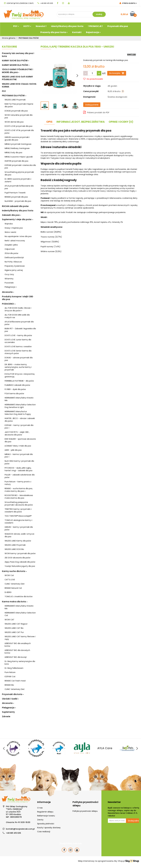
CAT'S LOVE (10, 580)
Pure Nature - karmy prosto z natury (18, 483)
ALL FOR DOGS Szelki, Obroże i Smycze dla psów (18, 309)
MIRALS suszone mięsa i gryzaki (19, 157)
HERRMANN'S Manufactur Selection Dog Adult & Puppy (18, 413)
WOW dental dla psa (14, 122)
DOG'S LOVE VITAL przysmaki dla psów (19, 132)
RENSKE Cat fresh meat (15, 681)
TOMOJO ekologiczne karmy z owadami (18, 521)
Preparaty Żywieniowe (15, 266)
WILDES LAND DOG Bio (14, 549)
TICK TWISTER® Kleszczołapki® (18, 516)
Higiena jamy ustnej (14, 270)
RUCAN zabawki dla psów (15, 206)
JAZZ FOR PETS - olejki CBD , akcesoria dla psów (17, 433)
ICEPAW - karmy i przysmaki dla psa (19, 427)
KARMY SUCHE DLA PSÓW (16, 61)
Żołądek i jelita (11, 245)
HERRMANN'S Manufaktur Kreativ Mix (19, 399)
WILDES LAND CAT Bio (14, 628)
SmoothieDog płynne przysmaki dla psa (19, 173)
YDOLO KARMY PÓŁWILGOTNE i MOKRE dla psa (17, 71)
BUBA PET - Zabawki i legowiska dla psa (20, 330)
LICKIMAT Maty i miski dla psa (18, 446)
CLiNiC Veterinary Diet (15, 584)
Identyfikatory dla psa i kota (67, 26)
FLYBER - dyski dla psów (15, 389)
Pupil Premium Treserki (15, 193)
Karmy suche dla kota (14, 571)
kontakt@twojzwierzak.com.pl (19, 3)
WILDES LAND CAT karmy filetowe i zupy (20, 638)
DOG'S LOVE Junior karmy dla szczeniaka (18, 341)
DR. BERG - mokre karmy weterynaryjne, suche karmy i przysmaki (18, 367)
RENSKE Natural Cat (13, 588)
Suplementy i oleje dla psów (18, 219)
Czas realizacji (44, 832)
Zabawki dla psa (12, 215)
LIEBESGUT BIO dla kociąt (16, 657)
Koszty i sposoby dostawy (49, 828)
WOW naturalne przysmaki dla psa (19, 116)
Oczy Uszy (9, 274)
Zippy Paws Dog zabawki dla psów (20, 562)
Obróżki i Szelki (10, 699)
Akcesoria (8, 292)
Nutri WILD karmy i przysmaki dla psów (19, 462)
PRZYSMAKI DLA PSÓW (14, 96)
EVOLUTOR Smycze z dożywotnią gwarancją (20, 375)
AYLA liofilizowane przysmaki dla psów (19, 323)
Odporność (10, 249)
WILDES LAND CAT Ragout (16, 624)
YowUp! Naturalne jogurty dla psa (20, 566)
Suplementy (8, 712)
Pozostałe (9, 283)
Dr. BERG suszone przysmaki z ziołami (18, 180)
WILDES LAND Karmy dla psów (18, 541)
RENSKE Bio (9, 685)
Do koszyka (117, 73)
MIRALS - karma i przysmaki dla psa (19, 456)
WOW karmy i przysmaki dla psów (20, 553)
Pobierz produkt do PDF (96, 112)
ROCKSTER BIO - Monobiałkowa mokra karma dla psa (19, 497)
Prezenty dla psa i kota (54, 32)
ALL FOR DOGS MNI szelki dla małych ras (17, 316)
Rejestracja (93, 32)
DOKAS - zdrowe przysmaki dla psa (19, 359)
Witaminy (9, 279)
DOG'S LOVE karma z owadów (18, 347)
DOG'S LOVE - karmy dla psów (18, 335)
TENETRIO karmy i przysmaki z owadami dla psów (18, 510)
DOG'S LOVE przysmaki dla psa (18, 126)
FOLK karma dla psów (14, 394)
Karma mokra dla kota (15, 602)
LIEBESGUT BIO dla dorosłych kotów (17, 652)
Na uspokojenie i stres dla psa (18, 236)
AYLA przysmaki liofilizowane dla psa (19, 187)
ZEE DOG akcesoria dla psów (17, 558)
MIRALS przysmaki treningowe (18, 144)
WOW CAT (9, 620)
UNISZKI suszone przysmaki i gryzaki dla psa (17, 139)
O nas (40, 808)
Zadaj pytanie (92, 105)
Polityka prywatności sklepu (85, 811)
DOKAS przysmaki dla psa (16, 111)
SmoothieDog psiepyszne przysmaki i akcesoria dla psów (19, 504)
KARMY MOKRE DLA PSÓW (16, 65)
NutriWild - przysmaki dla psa (18, 201)
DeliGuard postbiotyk (14, 258)
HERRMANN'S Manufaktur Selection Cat (20, 614)
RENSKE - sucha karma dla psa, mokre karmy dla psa (19, 490)
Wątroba (9, 224)
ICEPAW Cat (10, 677)
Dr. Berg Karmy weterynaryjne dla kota (20, 663)
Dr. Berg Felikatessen (14, 668)
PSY (16, 26)
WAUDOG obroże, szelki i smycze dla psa (19, 535)
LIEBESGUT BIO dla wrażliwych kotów (18, 645)
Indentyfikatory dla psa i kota (18, 211)
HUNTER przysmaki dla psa (16, 161)
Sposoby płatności (46, 824)
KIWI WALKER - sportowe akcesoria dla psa (20, 440)
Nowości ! (41, 26)
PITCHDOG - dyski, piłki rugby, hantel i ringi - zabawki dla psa (18, 469)
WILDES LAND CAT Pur (14, 632)
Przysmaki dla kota (13, 694)
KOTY (27, 26)
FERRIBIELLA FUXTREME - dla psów (19, 381)
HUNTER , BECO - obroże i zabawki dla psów (20, 420)
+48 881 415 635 (45, 3)
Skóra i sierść (10, 232)
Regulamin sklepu (45, 812)
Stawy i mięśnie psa (14, 228)
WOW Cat (9, 575)
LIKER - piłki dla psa (13, 450)
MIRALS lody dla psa (13, 153)
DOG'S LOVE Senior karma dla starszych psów (18, 352)
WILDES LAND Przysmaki (15, 100)
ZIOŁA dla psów (11, 253)
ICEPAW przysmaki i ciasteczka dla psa (20, 167)
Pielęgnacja (11, 287)
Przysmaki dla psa (118, 26)
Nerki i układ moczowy (15, 241)
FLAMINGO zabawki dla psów (17, 385)
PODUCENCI (9, 304)
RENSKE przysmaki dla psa (16, 197)
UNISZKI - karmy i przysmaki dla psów (19, 528)
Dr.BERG (8, 592)
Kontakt (77, 32)
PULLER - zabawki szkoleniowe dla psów (20, 476)
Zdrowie (6, 716)
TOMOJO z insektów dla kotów (19, 596)
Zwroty (40, 820)
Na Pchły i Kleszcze (13, 262)
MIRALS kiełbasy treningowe (17, 148)
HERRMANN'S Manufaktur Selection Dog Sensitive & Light (20, 406)
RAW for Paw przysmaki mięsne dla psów (19, 105)
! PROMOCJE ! (95, 26)
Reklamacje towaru (46, 816)
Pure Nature (10, 672)
